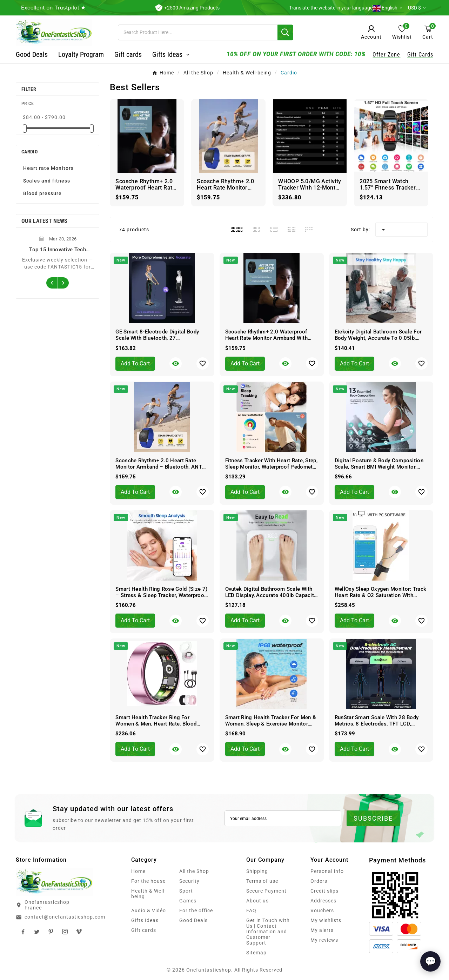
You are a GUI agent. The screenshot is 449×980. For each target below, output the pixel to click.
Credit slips (324, 891)
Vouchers (322, 911)
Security (189, 881)
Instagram (65, 932)
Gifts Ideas (145, 920)
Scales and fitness (47, 181)
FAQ (251, 911)
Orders (319, 881)
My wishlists (326, 920)
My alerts (322, 930)
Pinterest (51, 932)
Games (188, 901)
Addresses (323, 901)
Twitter (37, 932)
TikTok (79, 932)
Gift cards (144, 930)
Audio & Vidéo (149, 911)
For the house (148, 881)
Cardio (29, 152)
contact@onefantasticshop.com (65, 917)
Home (138, 871)
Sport (186, 891)
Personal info (327, 871)
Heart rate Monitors (48, 168)
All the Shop (194, 871)
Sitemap (256, 953)
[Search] (198, 32)
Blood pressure (42, 193)
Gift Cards (420, 55)
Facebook (23, 932)
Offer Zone (386, 55)
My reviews (324, 940)
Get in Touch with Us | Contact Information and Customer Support (268, 932)
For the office (196, 911)
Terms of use (262, 881)
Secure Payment (266, 891)
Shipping (257, 871)
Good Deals (193, 920)
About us (257, 901)
